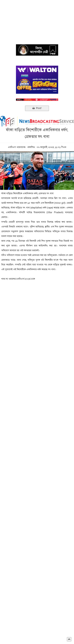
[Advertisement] (37, 18)
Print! (37, 108)
